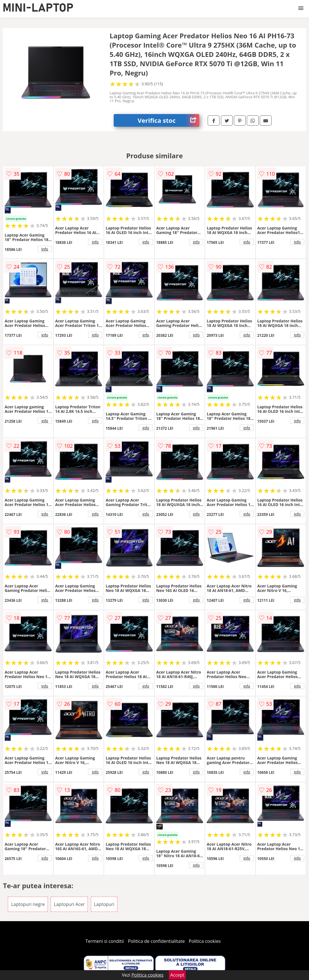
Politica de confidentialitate (156, 941)
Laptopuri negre (28, 904)
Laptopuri (104, 904)
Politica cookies (205, 941)
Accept (177, 975)
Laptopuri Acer (69, 904)
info (45, 249)
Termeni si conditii (105, 941)
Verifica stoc (168, 120)
